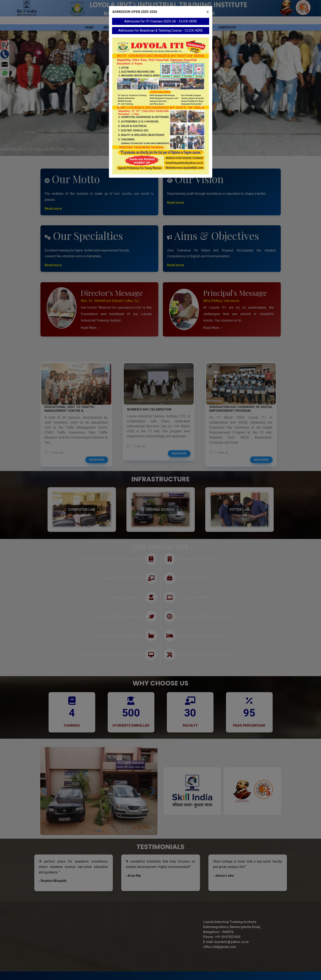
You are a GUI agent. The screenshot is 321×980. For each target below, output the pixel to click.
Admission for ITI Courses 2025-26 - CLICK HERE (161, 21)
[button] (120, 106)
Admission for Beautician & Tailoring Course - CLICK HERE (160, 30)
